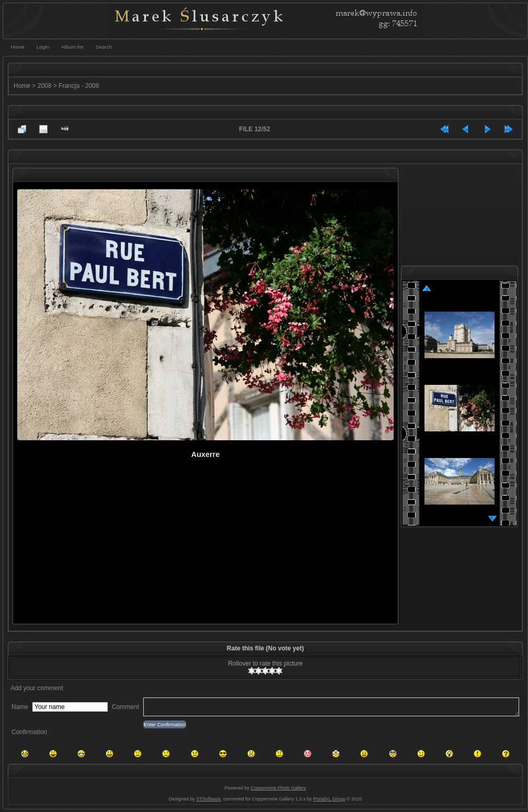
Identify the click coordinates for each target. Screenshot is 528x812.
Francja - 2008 (79, 86)
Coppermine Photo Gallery (278, 788)
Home (22, 86)
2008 (45, 86)
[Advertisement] (138, 548)
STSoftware (208, 799)
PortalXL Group (329, 799)
